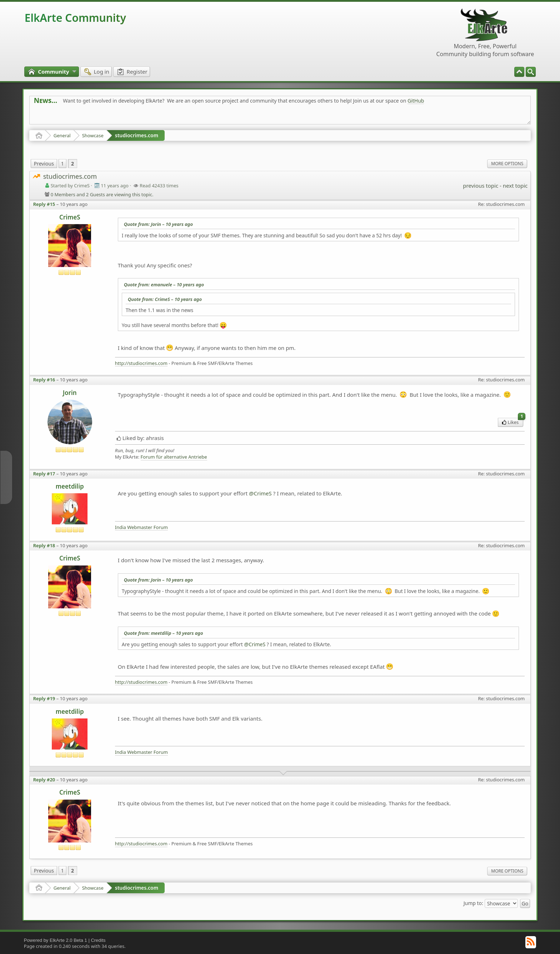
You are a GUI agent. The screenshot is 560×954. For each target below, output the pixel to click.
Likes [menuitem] (513, 422)
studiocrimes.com (137, 135)
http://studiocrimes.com (141, 363)
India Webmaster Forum (141, 527)
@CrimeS (260, 493)
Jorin (70, 393)
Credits (98, 940)
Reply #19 (44, 698)
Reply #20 (44, 780)
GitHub (416, 101)
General (62, 135)
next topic (515, 186)
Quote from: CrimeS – (165, 299)
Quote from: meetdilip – (164, 633)
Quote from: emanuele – (164, 285)
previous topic (481, 186)
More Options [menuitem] (507, 164)
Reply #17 (44, 474)
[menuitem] (531, 72)
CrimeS (70, 217)
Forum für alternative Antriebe (174, 457)
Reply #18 (44, 545)
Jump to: (473, 903)
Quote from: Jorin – (158, 224)
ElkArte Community (75, 18)
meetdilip (70, 486)
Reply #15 (44, 204)
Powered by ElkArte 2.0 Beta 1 (56, 940)
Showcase (93, 135)
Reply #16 (44, 380)
